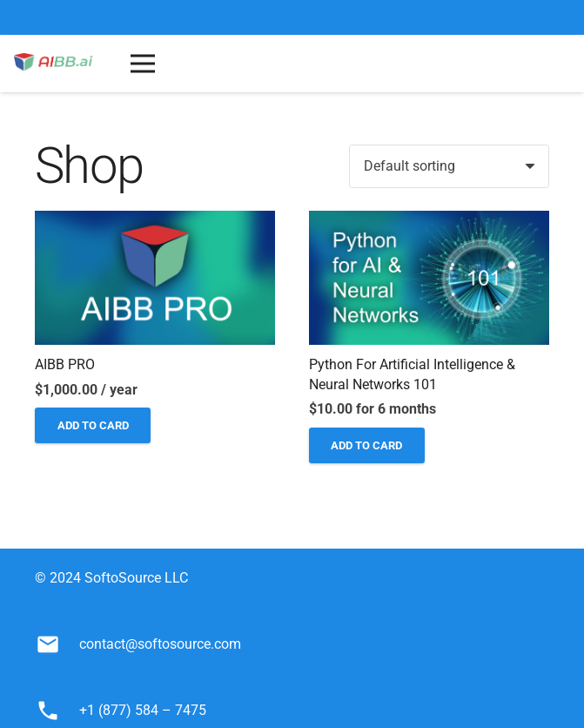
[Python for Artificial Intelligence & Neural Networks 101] (429, 222)
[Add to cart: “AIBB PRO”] (93, 425)
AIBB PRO (65, 364)
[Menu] (143, 64)
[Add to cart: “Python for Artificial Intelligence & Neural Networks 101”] (367, 445)
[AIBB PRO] (155, 222)
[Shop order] (449, 166)
